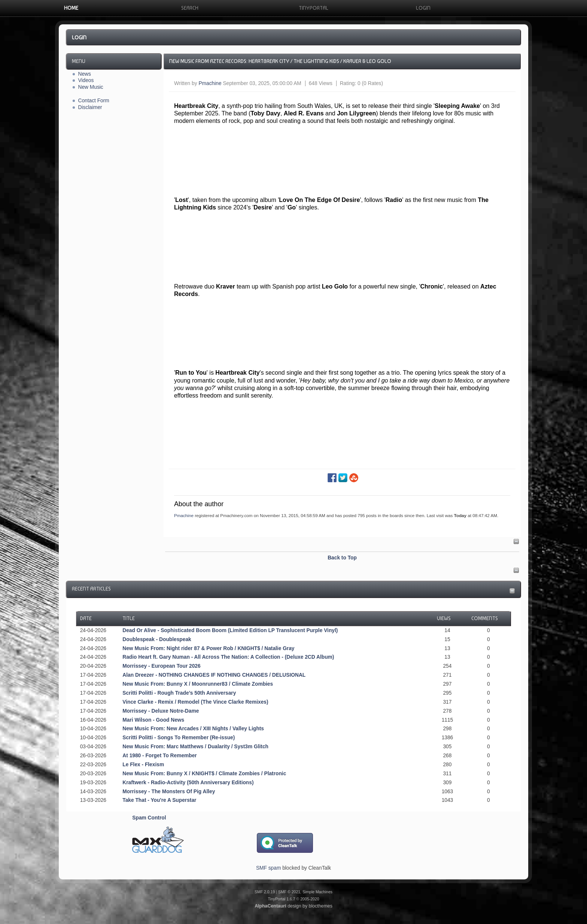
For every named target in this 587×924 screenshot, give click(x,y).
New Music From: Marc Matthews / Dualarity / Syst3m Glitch (195, 747)
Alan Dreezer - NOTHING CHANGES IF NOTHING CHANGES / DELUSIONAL (214, 675)
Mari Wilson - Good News (153, 720)
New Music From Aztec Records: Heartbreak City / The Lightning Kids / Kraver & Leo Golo (280, 61)
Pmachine (210, 83)
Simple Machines (317, 892)
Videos (86, 80)
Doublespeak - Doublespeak (157, 639)
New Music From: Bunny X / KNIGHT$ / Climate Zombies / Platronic (204, 774)
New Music (91, 87)
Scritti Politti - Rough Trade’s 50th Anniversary (179, 693)
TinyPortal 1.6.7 (281, 899)
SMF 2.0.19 (265, 892)
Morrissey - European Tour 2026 (161, 666)
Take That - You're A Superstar (159, 800)
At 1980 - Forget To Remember (159, 756)
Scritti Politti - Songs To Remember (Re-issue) (179, 738)
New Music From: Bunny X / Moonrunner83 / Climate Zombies (198, 684)
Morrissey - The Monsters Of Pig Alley (169, 792)
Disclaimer (90, 107)
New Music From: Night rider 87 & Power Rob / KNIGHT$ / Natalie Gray (208, 648)
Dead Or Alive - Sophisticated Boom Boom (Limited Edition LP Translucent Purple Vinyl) (230, 630)
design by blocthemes (293, 906)
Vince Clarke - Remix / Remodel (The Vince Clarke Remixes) (195, 702)
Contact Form (94, 101)
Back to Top (342, 558)
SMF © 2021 (289, 892)
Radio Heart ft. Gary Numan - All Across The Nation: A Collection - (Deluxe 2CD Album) (228, 657)
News (85, 74)
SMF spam (268, 868)
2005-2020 (310, 899)
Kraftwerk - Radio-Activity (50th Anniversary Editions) (188, 783)
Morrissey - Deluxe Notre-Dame (161, 711)
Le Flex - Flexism (143, 765)
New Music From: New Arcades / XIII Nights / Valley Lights (193, 729)
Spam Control (149, 818)
